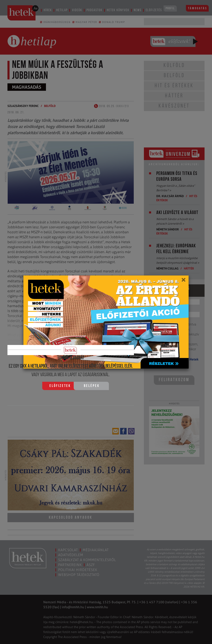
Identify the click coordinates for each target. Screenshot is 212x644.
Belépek (92, 386)
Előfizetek (60, 386)
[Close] (183, 281)
